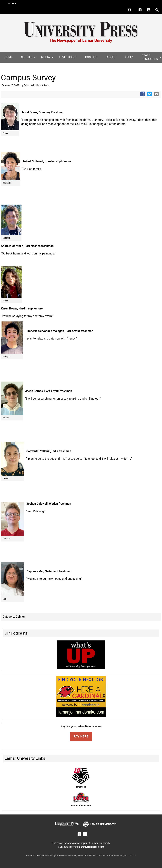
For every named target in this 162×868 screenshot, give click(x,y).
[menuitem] (8, 57)
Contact (92, 57)
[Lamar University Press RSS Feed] (130, 10)
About (111, 57)
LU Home (12, 3)
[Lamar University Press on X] (135, 10)
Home (8, 57)
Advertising (67, 57)
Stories (27, 57)
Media (46, 57)
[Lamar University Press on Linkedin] (150, 10)
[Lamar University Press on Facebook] (142, 10)
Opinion (21, 617)
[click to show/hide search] (157, 10)
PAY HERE (81, 736)
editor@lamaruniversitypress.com (86, 847)
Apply (129, 57)
